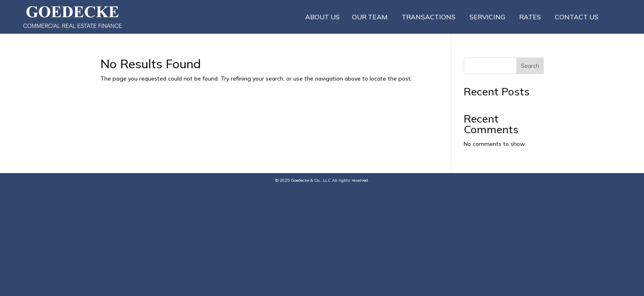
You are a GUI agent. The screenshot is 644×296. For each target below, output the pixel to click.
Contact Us (577, 17)
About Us (322, 17)
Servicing (487, 17)
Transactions (429, 17)
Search (530, 66)
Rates (530, 17)
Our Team (370, 17)
